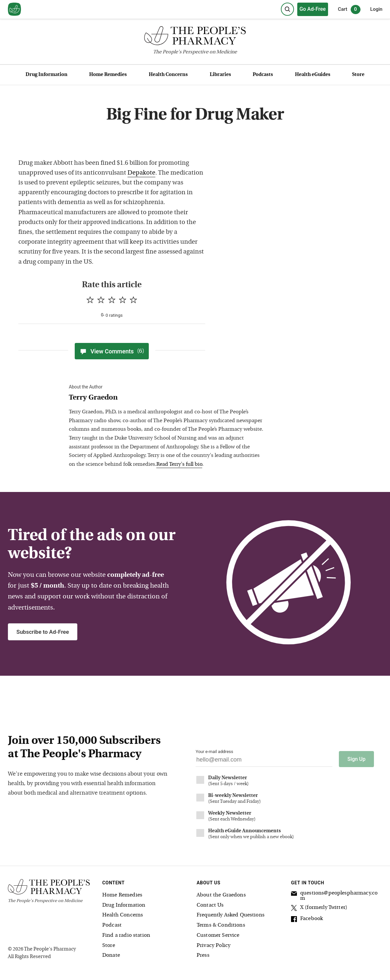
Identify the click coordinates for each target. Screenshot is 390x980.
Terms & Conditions (221, 925)
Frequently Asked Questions (231, 915)
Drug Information (47, 75)
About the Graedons (221, 895)
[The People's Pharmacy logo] (195, 37)
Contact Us (210, 905)
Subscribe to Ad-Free (43, 632)
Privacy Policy (214, 945)
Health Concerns (168, 75)
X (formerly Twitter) (319, 908)
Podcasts (263, 75)
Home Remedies (108, 75)
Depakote (141, 173)
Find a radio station (126, 935)
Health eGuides (313, 75)
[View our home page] (14, 9)
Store (358, 75)
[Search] (287, 9)
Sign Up (356, 759)
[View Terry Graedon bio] (167, 398)
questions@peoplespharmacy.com (334, 895)
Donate (111, 955)
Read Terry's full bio (179, 464)
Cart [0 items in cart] (349, 9)
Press (203, 955)
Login (376, 9)
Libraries (220, 75)
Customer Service (218, 935)
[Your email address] (264, 761)
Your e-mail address (214, 752)
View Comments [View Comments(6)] (112, 351)
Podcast (112, 925)
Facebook (307, 919)
